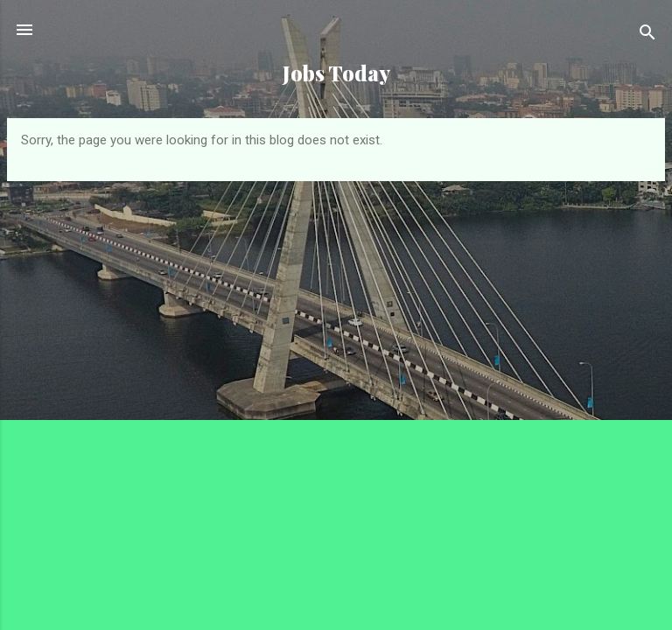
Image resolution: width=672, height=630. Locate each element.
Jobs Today (336, 73)
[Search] (647, 35)
